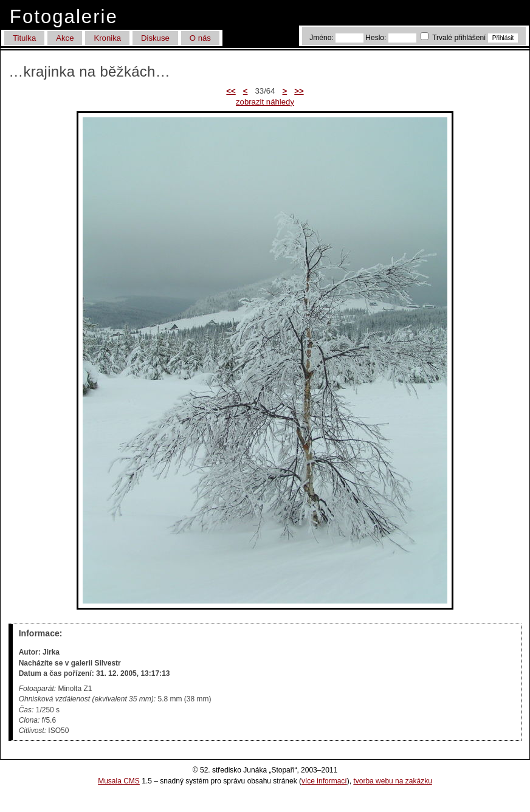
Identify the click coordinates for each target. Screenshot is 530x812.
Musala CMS (119, 781)
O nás (200, 38)
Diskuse (155, 38)
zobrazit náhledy (265, 102)
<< (231, 91)
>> (299, 91)
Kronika (107, 38)
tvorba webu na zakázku (392, 781)
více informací (324, 781)
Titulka (24, 38)
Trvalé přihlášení (454, 38)
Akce (65, 38)
